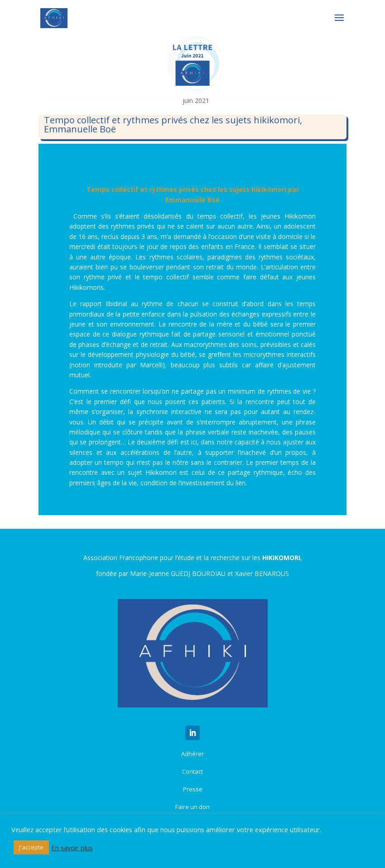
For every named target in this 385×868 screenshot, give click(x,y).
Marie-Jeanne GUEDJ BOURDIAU (178, 573)
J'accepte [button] (31, 847)
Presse (193, 789)
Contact (192, 771)
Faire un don (192, 807)
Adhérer (192, 754)
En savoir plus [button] (72, 848)
